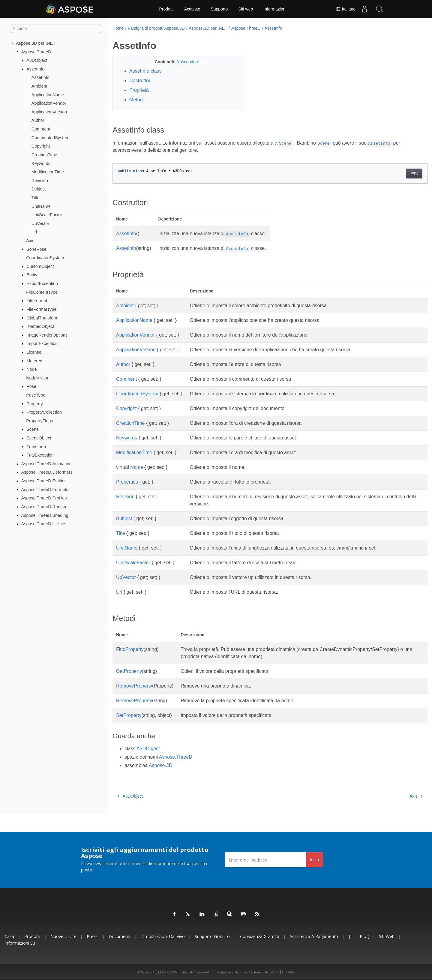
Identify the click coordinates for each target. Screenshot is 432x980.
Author (38, 120)
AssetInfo (35, 69)
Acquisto (192, 9)
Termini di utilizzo (266, 972)
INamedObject (40, 326)
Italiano (345, 9)
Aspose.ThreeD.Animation (46, 464)
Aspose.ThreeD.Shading (45, 515)
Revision (40, 181)
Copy (392, 173)
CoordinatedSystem (50, 138)
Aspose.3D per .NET (36, 43)
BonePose (36, 249)
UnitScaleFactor (47, 215)
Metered (34, 361)
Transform (36, 446)
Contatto (288, 972)
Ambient (39, 86)
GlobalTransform (42, 318)
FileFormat (37, 301)
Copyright (41, 146)
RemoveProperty (134, 686)
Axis (30, 241)
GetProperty (129, 671)
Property (34, 403)
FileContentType (42, 292)
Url (34, 232)
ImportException (42, 343)
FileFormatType (41, 309)
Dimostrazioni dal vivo (163, 936)
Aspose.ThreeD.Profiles (44, 498)
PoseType (36, 395)
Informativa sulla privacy (232, 972)
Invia (314, 860)
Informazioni (275, 9)
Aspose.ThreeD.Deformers (47, 472)
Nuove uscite (63, 936)
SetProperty (129, 715)
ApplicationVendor (49, 103)
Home (118, 28)
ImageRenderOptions (47, 335)
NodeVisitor (37, 378)
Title (36, 198)
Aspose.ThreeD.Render (44, 507)
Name (137, 467)
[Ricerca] (56, 28)
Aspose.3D (160, 765)
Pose (31, 386)
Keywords (41, 163)
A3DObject (37, 60)
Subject (39, 189)
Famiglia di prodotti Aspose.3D (156, 28)
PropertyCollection (44, 412)
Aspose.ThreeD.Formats (45, 489)
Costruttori (140, 81)
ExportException (42, 283)
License (34, 352)
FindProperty (130, 649)
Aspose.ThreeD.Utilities (44, 524)
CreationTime (44, 155)
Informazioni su (20, 943)
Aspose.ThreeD (36, 52)
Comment (41, 129)
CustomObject (40, 266)
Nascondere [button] (184, 62)
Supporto (219, 9)
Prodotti (166, 9)
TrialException (40, 455)
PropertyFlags (40, 421)
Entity (32, 275)
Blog (364, 936)
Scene (33, 429)
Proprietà (139, 90)
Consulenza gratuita (260, 936)
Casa (9, 936)
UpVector (40, 223)
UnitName (41, 206)
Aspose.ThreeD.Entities (44, 481)
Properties (127, 482)
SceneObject (39, 438)
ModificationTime (48, 172)
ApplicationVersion (49, 112)
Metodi (136, 100)
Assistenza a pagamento (314, 936)
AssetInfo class (145, 71)
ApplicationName (48, 94)
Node (31, 369)
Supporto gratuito (212, 936)
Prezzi (93, 936)
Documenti (119, 936)
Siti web (246, 9)
